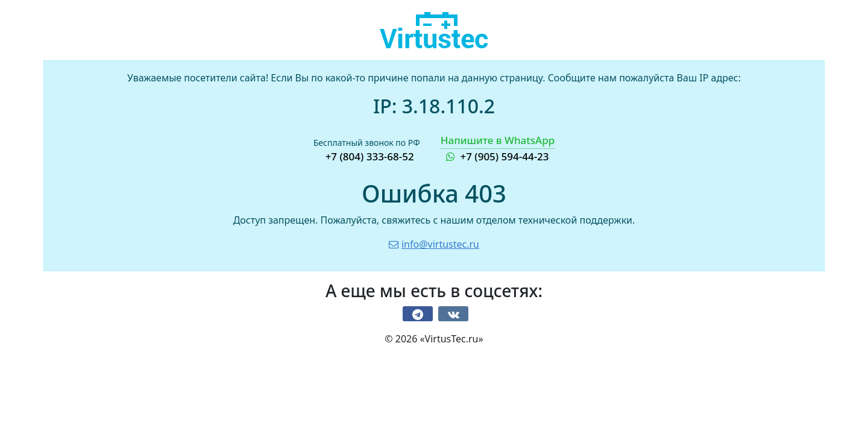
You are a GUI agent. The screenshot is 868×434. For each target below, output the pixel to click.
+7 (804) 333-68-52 (370, 156)
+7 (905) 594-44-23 (498, 148)
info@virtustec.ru (434, 244)
